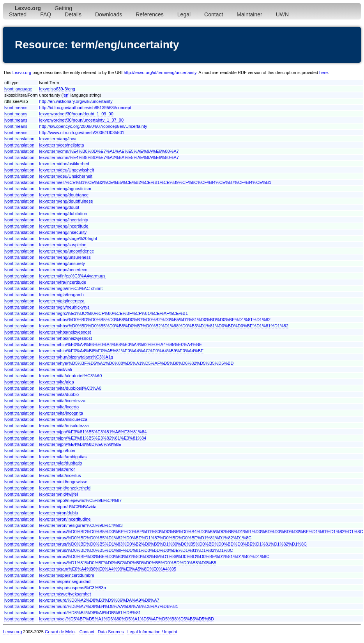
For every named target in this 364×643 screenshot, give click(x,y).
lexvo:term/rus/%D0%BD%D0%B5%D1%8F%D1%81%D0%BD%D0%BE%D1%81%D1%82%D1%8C (136, 550)
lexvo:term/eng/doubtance (64, 195)
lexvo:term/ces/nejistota (62, 145)
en (66, 95)
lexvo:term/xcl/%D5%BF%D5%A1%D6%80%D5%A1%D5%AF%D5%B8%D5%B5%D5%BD (127, 619)
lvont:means (16, 108)
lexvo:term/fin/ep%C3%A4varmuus (72, 276)
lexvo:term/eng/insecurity (63, 232)
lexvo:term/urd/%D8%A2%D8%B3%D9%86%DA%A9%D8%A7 (99, 600)
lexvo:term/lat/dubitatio (61, 463)
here (323, 72)
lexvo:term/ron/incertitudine (65, 519)
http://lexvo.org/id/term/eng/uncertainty (160, 72)
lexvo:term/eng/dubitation (63, 214)
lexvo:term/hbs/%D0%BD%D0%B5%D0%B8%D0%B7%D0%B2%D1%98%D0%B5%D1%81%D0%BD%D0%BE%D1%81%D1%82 (164, 326)
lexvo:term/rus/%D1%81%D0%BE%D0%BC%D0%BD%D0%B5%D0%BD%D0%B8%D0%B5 (128, 563)
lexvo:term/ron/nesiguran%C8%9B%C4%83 (81, 525)
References (150, 14)
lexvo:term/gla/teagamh (62, 295)
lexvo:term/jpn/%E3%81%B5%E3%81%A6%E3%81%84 (93, 432)
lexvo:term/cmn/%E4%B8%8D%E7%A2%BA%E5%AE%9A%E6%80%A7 (109, 157)
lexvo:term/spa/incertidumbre (67, 575)
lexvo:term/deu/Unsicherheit (66, 176)
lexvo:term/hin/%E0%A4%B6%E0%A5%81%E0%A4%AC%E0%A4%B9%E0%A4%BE (122, 351)
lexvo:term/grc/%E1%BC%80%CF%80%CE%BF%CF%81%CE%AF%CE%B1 (114, 313)
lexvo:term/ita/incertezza (63, 401)
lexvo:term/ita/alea (57, 382)
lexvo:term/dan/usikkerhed (64, 164)
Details (73, 14)
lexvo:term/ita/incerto (59, 407)
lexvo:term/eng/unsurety (62, 263)
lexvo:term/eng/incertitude (64, 226)
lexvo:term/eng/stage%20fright (68, 238)
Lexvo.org (22, 72)
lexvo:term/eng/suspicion (63, 245)
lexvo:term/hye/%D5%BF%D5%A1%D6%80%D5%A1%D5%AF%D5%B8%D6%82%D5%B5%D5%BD (137, 363)
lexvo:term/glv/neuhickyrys (64, 307)
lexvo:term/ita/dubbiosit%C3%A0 (71, 388)
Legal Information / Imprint (152, 632)
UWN (282, 14)
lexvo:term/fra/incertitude (63, 282)
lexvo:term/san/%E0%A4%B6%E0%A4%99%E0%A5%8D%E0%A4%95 (108, 569)
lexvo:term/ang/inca (58, 139)
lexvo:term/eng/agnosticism (65, 189)
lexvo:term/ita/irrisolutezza (64, 426)
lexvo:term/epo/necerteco (64, 270)
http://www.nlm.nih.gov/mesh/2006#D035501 (82, 132)
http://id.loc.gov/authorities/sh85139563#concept (85, 108)
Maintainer (249, 14)
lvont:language (18, 89)
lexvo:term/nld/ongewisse (64, 482)
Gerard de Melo (60, 632)
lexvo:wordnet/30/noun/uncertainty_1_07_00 (82, 120)
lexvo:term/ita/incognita (61, 413)
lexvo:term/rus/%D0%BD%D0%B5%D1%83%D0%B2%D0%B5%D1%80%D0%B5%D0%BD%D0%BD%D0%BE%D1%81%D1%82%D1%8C (173, 544)
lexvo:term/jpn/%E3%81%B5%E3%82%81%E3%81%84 (93, 438)
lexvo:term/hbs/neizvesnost (65, 332)
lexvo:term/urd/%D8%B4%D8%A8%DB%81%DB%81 (90, 613)
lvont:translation (19, 139)
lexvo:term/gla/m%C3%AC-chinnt (71, 288)
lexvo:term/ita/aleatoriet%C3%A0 (71, 376)
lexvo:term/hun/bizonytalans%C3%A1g (76, 357)
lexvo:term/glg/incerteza (62, 301)
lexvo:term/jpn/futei (57, 450)
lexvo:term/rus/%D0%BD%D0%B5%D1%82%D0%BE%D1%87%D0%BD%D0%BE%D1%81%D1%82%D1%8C (146, 538)
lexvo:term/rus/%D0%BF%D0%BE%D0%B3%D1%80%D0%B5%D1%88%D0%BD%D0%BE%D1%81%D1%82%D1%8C (155, 556)
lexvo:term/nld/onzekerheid (65, 488)
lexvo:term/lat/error (57, 469)
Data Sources (111, 632)
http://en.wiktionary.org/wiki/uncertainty (76, 101)
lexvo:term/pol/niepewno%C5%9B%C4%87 (81, 500)
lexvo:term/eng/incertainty (64, 220)
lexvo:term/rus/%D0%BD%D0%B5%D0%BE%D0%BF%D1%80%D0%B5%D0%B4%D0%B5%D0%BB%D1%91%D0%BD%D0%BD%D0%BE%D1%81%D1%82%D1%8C (201, 532)
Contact (214, 14)
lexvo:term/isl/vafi (56, 369)
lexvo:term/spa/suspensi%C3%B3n (73, 588)
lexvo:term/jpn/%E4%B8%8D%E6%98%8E (80, 444)
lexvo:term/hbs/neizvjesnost (66, 338)
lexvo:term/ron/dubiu (59, 513)
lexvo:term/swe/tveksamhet (65, 594)
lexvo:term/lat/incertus (60, 475)
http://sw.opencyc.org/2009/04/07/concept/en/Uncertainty (93, 126)
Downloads (109, 14)
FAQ (46, 14)
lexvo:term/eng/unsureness (65, 257)
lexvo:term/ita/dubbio (59, 394)
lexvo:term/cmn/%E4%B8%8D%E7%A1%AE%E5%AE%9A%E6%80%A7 (109, 151)
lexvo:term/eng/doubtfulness (66, 201)
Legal (184, 14)
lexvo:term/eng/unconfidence (67, 251)
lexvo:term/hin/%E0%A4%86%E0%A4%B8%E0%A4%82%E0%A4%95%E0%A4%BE (121, 344)
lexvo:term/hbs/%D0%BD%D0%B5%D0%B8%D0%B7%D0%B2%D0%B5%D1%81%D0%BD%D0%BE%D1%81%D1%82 (155, 320)
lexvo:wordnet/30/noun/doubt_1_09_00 (76, 114)
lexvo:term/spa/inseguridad (65, 581)
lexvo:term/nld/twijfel (59, 494)
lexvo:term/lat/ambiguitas (63, 457)
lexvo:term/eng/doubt (59, 207)
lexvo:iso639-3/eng (57, 89)
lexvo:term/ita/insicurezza (64, 419)
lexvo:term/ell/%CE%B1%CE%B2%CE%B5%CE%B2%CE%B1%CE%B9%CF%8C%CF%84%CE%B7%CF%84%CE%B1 (155, 182)
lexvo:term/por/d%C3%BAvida (68, 507)
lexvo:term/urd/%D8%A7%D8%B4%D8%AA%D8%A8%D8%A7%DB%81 (109, 606)
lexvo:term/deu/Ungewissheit (67, 170)
